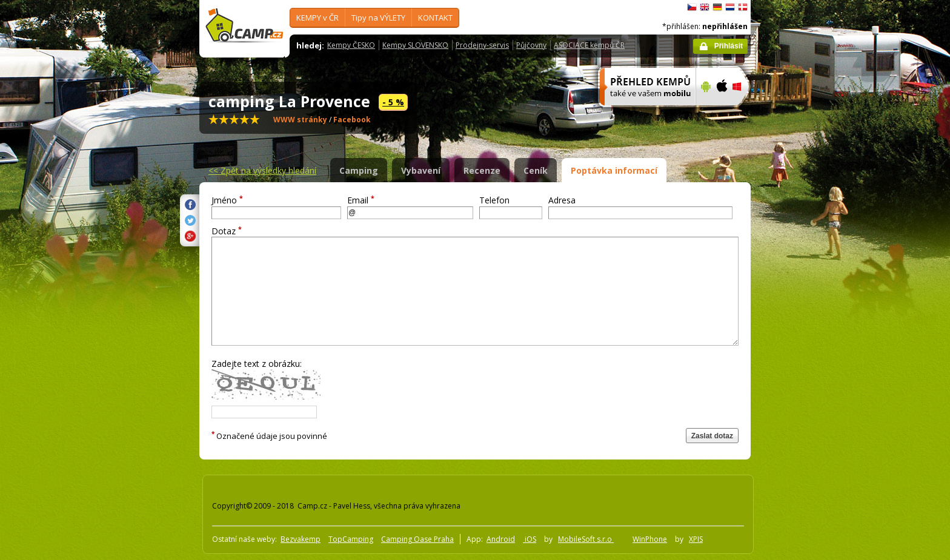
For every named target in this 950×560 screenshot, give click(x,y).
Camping (359, 170)
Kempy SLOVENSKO (415, 45)
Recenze (482, 170)
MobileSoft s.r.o (586, 539)
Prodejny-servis (482, 45)
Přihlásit (729, 46)
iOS (530, 539)
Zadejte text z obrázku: (257, 364)
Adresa (562, 200)
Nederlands (730, 7)
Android (501, 539)
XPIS (696, 539)
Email (361, 200)
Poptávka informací (614, 170)
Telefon (494, 200)
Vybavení (421, 170)
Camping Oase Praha (417, 539)
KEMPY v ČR (317, 18)
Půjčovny (531, 45)
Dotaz (227, 231)
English (705, 7)
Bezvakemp (301, 539)
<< (262, 170)
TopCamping (351, 539)
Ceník (536, 170)
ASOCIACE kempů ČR (589, 45)
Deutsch (717, 7)
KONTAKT (435, 18)
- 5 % (393, 102)
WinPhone (650, 539)
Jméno (227, 200)
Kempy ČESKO (351, 45)
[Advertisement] (802, 364)
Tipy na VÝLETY (378, 18)
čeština (692, 7)
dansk (743, 7)
